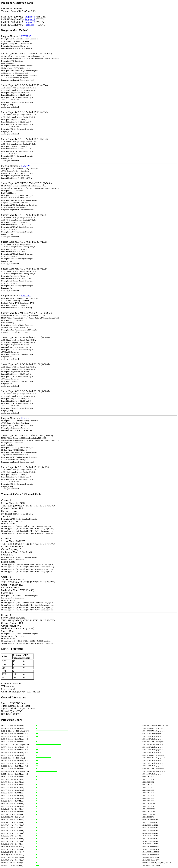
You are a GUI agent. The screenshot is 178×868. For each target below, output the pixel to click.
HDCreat (25, 418)
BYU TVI (26, 296)
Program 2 (30, 19)
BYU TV (25, 166)
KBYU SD (26, 36)
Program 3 (30, 22)
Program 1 (30, 17)
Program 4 (31, 25)
